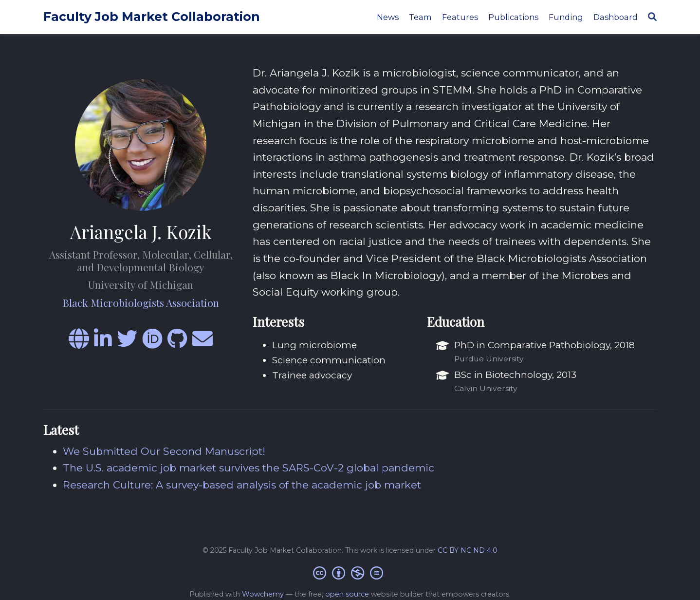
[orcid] (152, 343)
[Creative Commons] (350, 572)
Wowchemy (263, 594)
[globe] (79, 343)
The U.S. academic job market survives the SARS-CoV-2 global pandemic (249, 468)
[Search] (652, 17)
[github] (177, 343)
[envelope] (203, 343)
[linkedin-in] (103, 343)
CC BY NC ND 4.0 (468, 550)
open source (347, 594)
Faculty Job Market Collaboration (152, 17)
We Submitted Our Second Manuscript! (164, 451)
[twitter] (127, 343)
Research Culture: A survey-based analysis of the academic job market (242, 485)
